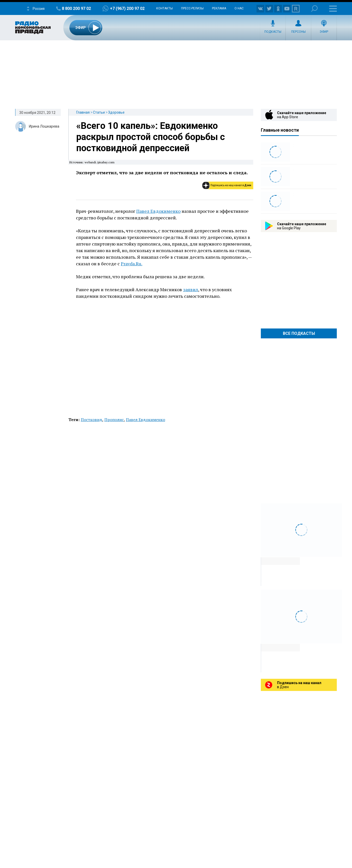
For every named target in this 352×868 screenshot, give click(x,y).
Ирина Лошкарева (44, 126)
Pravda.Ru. (132, 264)
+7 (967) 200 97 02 (127, 8)
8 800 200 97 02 (76, 8)
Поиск (314, 8)
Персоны (298, 32)
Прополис (114, 420)
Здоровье (116, 112)
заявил (191, 289)
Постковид (92, 420)
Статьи (99, 112)
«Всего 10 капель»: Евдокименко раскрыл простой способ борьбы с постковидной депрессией (151, 137)
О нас (239, 8)
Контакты (164, 8)
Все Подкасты (299, 333)
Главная (83, 112)
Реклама (219, 8)
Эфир (324, 32)
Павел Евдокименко (158, 211)
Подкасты (273, 32)
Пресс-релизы (192, 8)
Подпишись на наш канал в (231, 185)
